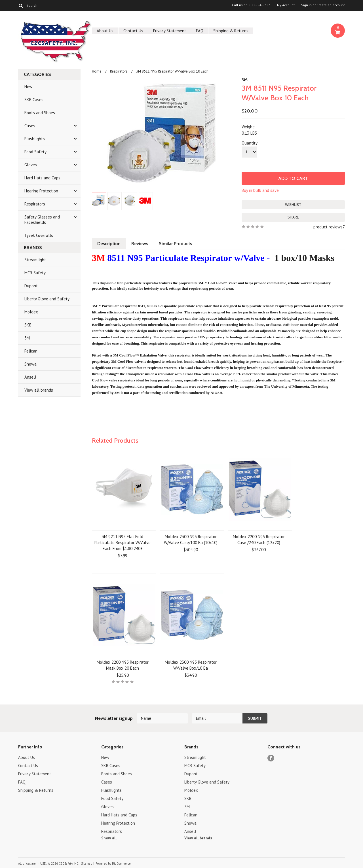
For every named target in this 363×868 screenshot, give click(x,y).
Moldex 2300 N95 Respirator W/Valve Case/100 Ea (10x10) (191, 540)
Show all (109, 838)
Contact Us (133, 31)
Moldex (31, 312)
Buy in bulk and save (260, 190)
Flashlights (35, 139)
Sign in (306, 5)
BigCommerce (121, 863)
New (28, 87)
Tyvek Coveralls (39, 235)
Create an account (331, 5)
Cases (30, 126)
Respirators (35, 204)
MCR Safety (35, 273)
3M (27, 338)
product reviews (328, 227)
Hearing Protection (41, 191)
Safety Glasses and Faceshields (42, 220)
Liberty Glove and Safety (47, 299)
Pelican (31, 351)
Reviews (140, 244)
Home (97, 71)
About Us (105, 31)
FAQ (200, 31)
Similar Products (175, 244)
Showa (30, 364)
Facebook (271, 758)
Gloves (31, 165)
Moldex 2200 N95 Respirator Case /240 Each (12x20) (259, 540)
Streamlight (35, 260)
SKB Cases (34, 100)
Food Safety (35, 152)
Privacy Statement (170, 31)
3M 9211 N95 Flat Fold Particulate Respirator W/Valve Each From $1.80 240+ (123, 543)
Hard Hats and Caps (42, 178)
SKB (28, 325)
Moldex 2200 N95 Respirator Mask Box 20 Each (123, 665)
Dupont (31, 286)
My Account (286, 5)
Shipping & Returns (231, 31)
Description (109, 244)
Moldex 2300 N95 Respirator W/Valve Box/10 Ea (191, 665)
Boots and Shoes (40, 113)
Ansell (30, 377)
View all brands (39, 390)
